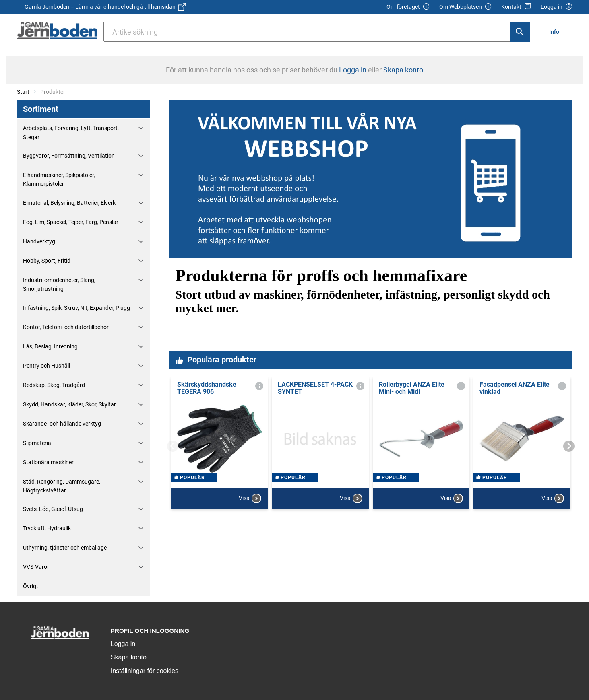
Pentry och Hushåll (46, 366)
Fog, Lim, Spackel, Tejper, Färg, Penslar (71, 222)
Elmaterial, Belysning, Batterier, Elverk (69, 203)
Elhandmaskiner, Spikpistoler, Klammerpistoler (59, 179)
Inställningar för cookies (145, 671)
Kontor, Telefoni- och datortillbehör (66, 327)
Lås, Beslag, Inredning (50, 346)
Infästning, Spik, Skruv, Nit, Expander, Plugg (76, 308)
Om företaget (408, 7)
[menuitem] (556, 32)
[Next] (569, 446)
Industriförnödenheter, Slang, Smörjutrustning (59, 284)
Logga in (123, 644)
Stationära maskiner (48, 462)
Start (23, 92)
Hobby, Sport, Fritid (47, 261)
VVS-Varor (36, 567)
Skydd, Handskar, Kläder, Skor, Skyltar (69, 404)
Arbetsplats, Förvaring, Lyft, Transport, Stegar (71, 132)
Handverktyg (39, 241)
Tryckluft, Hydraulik (47, 528)
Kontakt (516, 7)
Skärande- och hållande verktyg (62, 424)
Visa (250, 504)
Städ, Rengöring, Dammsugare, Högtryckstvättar (62, 486)
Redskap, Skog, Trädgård (54, 385)
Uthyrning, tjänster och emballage (65, 548)
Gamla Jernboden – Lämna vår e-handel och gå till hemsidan (105, 7)
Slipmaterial (38, 443)
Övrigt (31, 586)
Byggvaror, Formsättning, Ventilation (69, 156)
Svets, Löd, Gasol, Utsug (53, 509)
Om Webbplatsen (466, 7)
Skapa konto (129, 657)
